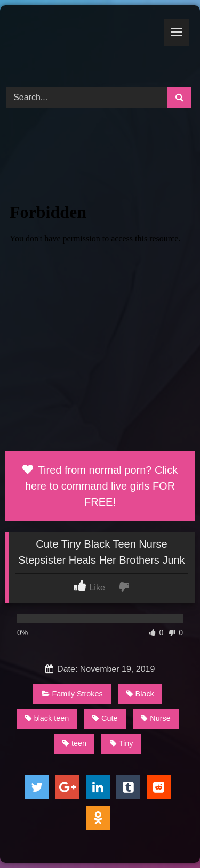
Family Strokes (72, 694)
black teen (47, 718)
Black (140, 694)
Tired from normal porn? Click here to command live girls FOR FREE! (100, 486)
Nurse (155, 718)
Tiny (122, 743)
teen (74, 743)
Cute (105, 718)
